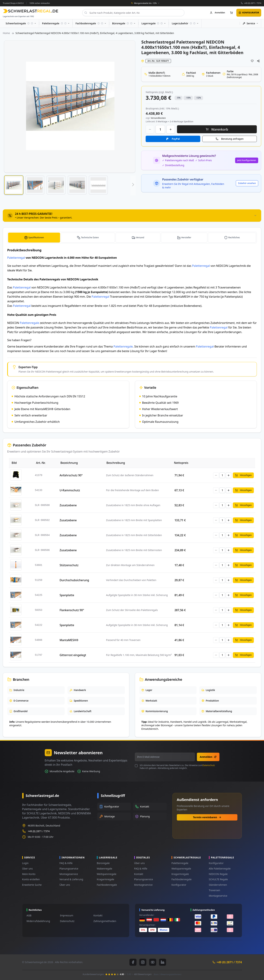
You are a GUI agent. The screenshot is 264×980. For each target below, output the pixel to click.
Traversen (215, 890)
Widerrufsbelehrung (38, 921)
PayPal (176, 139)
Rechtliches (234, 237)
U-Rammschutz (70, 490)
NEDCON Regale (218, 874)
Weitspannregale (107, 874)
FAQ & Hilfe (66, 863)
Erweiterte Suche (32, 885)
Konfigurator (179, 885)
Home (6, 33)
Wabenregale (105, 869)
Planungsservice (69, 869)
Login (25, 863)
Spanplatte (67, 595)
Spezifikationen (36, 237)
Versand (141, 237)
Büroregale (103, 863)
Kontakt (139, 874)
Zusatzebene (68, 505)
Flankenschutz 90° (72, 610)
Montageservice (69, 874)
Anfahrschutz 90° (71, 475)
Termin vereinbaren (207, 817)
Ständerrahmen (218, 885)
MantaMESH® (69, 640)
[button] (14, 185)
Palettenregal (16, 258)
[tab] (132, 216)
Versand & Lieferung (71, 879)
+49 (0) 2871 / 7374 (253, 3)
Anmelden (208, 757)
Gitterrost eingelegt (73, 655)
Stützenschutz (69, 565)
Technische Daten (91, 237)
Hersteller (187, 237)
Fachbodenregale (107, 885)
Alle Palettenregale (220, 869)
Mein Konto (29, 874)
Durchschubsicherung (74, 580)
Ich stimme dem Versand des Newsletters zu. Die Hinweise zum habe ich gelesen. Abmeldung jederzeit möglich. (177, 767)
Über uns (27, 869)
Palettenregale (29, 323)
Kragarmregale (106, 879)
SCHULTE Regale (218, 879)
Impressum (67, 915)
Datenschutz (209, 765)
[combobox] (133, 13)
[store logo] (31, 11)
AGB (29, 915)
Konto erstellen (31, 879)
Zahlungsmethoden (105, 921)
